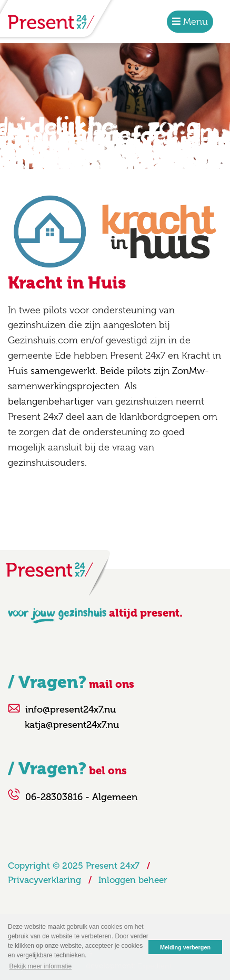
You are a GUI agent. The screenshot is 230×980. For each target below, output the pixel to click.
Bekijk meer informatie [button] (40, 966)
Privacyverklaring (44, 880)
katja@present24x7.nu (72, 725)
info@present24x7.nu (71, 709)
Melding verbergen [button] (185, 947)
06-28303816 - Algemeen (81, 797)
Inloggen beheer (133, 880)
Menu (194, 22)
